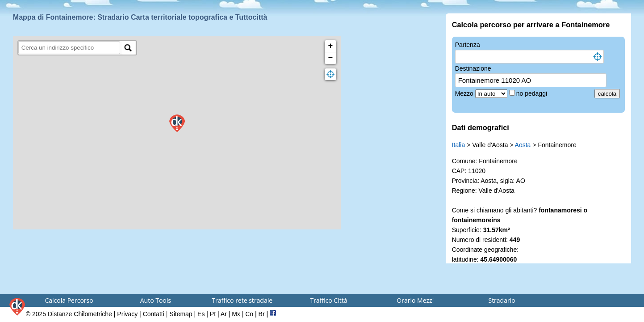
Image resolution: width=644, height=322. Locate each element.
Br (262, 314)
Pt (213, 314)
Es (201, 314)
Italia (459, 145)
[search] (69, 48)
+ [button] (331, 46)
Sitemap (181, 314)
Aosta (523, 145)
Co (249, 314)
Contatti (154, 314)
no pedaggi (533, 93)
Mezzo (465, 93)
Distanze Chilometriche (80, 314)
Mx (236, 314)
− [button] (331, 58)
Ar (224, 314)
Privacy (127, 314)
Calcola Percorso (69, 300)
